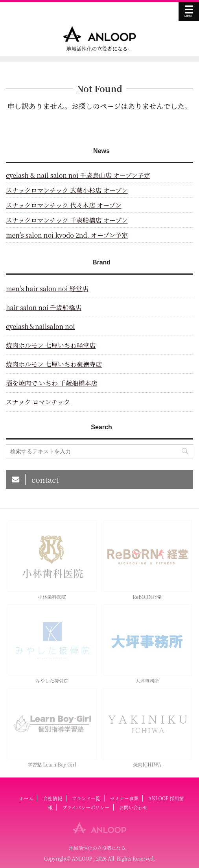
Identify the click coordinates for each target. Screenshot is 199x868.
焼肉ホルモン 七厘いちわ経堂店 (51, 345)
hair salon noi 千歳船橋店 (44, 307)
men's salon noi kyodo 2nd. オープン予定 (67, 235)
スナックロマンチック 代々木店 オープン (64, 205)
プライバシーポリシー (86, 807)
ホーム (26, 798)
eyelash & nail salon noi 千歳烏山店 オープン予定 (78, 175)
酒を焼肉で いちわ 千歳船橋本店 (52, 383)
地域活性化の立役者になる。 (99, 848)
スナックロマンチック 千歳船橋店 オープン (67, 220)
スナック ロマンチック (38, 402)
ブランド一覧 (86, 798)
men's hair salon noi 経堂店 (47, 289)
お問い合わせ (133, 807)
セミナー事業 (124, 798)
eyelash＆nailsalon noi (41, 326)
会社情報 (53, 798)
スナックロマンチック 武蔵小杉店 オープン (67, 190)
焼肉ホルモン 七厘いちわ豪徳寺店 (54, 364)
